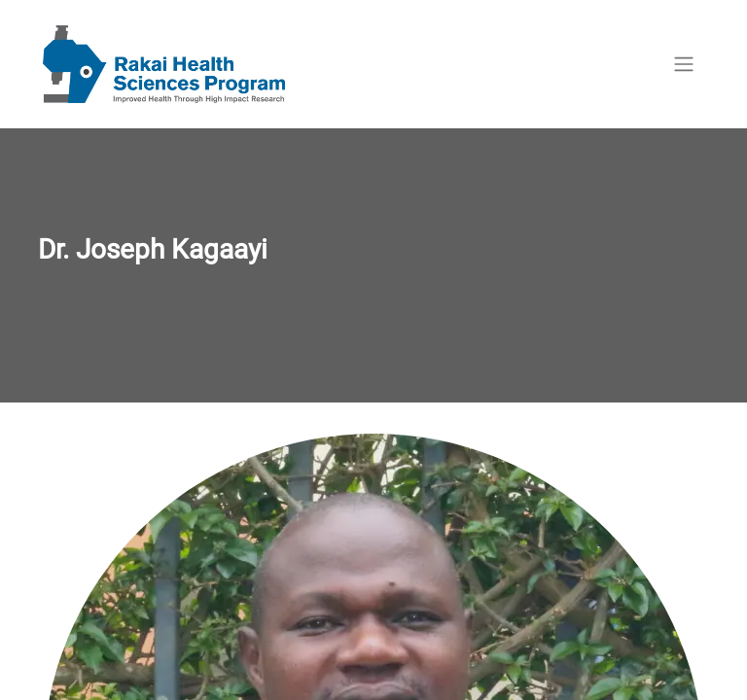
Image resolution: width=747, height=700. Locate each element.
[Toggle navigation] (684, 65)
